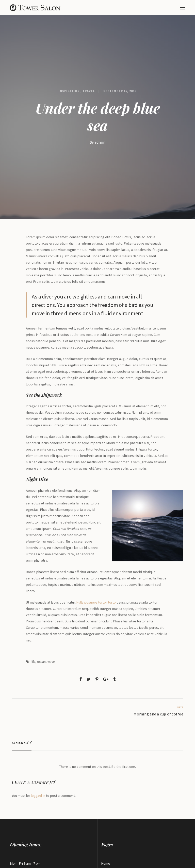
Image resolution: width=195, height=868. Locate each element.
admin (100, 142)
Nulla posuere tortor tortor (97, 602)
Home (106, 863)
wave (51, 662)
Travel (89, 91)
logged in (38, 796)
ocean (41, 662)
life (33, 662)
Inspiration (69, 91)
